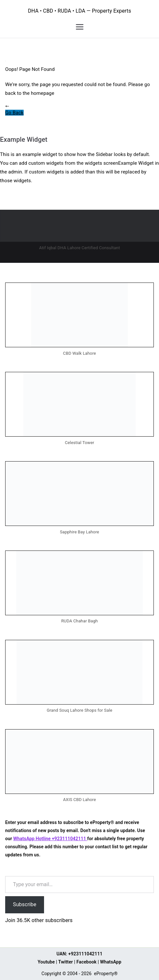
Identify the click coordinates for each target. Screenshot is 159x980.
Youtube (46, 962)
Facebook (86, 962)
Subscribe (25, 904)
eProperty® (106, 974)
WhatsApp (111, 962)
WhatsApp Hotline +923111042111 (50, 839)
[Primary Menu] (80, 27)
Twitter (66, 962)
